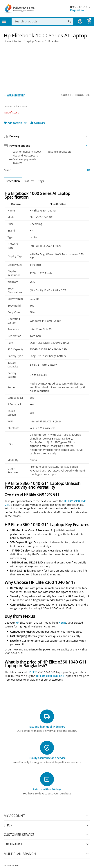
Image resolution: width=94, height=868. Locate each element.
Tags (41, 181)
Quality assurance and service (47, 758)
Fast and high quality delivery (47, 727)
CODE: (65, 95)
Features (29, 181)
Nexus (62, 623)
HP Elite (32, 672)
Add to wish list (15, 123)
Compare (38, 123)
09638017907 (80, 7)
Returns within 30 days (47, 789)
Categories (4, 21)
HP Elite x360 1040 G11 (50, 676)
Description (13, 181)
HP (17, 623)
